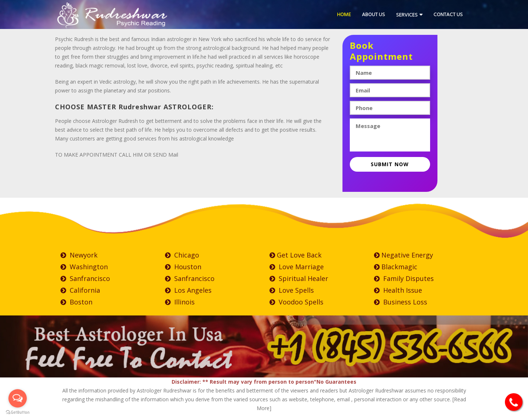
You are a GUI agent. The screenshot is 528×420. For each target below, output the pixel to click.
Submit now (390, 164)
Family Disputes (404, 278)
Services (407, 15)
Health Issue (398, 290)
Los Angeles (188, 290)
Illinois (180, 302)
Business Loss (401, 302)
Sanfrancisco (85, 278)
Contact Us (448, 14)
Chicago (182, 255)
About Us (373, 14)
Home (344, 14)
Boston (76, 302)
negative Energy (404, 255)
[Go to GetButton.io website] (18, 412)
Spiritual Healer (299, 278)
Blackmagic (396, 267)
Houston (183, 267)
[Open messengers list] (18, 398)
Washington (84, 267)
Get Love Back (296, 255)
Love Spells (292, 290)
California (80, 290)
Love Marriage (297, 267)
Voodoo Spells (296, 302)
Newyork (79, 255)
